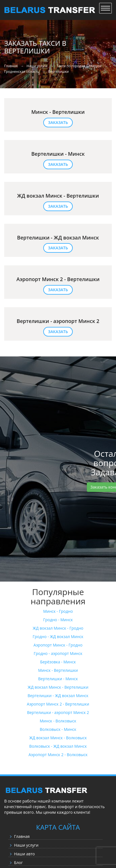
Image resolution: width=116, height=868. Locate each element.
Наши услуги (26, 845)
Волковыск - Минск (58, 729)
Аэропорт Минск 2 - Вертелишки (58, 704)
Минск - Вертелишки (58, 670)
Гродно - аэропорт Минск (58, 653)
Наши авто (24, 854)
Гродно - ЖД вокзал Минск (58, 637)
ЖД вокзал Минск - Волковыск (58, 738)
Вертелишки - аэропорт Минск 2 (58, 712)
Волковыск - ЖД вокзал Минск (58, 746)
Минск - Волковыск (58, 721)
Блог (18, 863)
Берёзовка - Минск (58, 662)
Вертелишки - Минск (58, 679)
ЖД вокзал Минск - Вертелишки (58, 687)
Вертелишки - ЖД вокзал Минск (58, 696)
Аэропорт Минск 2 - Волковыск (58, 755)
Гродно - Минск (58, 620)
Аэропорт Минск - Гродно (58, 645)
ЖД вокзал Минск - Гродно (58, 628)
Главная (22, 836)
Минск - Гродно (58, 611)
